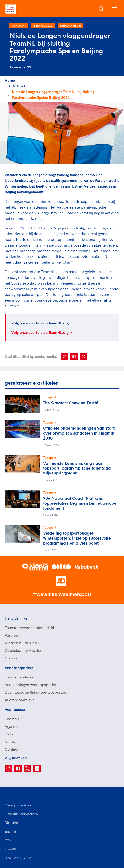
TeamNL (11, 849)
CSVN (9, 840)
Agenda (11, 726)
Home (10, 80)
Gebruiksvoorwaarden (21, 814)
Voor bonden (15, 709)
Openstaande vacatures (25, 650)
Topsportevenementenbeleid (29, 628)
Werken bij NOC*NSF (23, 643)
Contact (11, 749)
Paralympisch (70, 26)
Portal (10, 734)
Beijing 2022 (43, 26)
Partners (12, 635)
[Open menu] (114, 9)
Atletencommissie (20, 700)
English (10, 831)
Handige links (16, 618)
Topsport (19, 26)
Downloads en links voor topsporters (36, 692)
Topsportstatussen (20, 677)
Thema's (12, 719)
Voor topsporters (19, 668)
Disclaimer (13, 823)
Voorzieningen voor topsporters (31, 685)
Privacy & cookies (18, 805)
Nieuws (19, 86)
